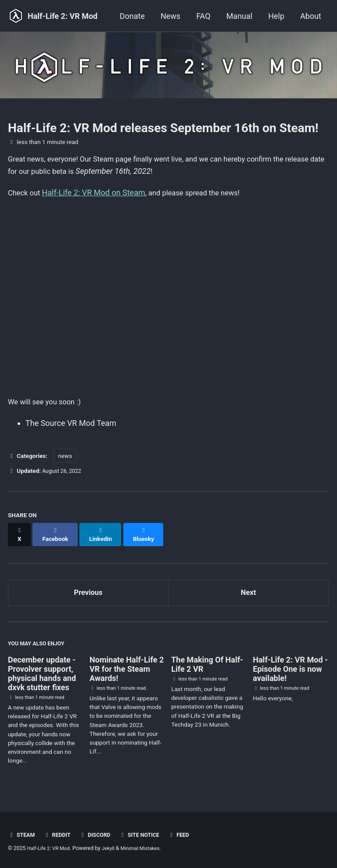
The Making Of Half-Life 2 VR (207, 664)
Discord (99, 835)
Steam (22, 835)
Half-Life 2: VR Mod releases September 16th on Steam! (163, 128)
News (170, 16)
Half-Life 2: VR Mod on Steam (97, 194)
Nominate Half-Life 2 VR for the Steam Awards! (127, 669)
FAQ (203, 16)
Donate (132, 16)
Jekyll (113, 848)
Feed (188, 835)
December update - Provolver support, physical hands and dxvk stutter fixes (42, 674)
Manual (240, 16)
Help (276, 16)
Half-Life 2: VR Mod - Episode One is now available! (290, 669)
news (65, 460)
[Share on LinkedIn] (105, 534)
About (311, 16)
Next (248, 589)
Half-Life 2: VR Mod (63, 16)
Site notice (147, 835)
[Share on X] (20, 534)
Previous (88, 589)
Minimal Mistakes (147, 848)
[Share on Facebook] (57, 534)
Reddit (60, 835)
